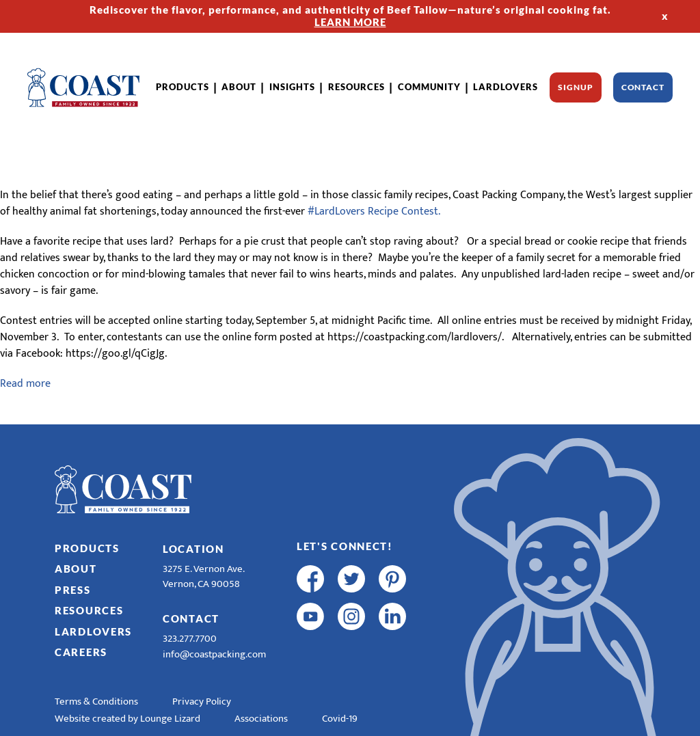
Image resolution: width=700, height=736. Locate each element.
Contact (643, 87)
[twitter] (351, 579)
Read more (25, 384)
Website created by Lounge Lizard (127, 719)
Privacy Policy (202, 701)
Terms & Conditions (96, 701)
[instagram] (351, 616)
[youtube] (310, 616)
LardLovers (506, 87)
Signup (575, 87)
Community (429, 87)
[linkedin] (392, 616)
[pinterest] (392, 579)
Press (73, 590)
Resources (356, 87)
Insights (292, 87)
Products (183, 87)
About (239, 87)
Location (193, 549)
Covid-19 (340, 719)
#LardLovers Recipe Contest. (374, 212)
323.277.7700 (190, 639)
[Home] (83, 87)
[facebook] (310, 579)
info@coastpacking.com (214, 654)
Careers (81, 652)
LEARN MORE (350, 22)
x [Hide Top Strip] (665, 16)
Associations (261, 719)
